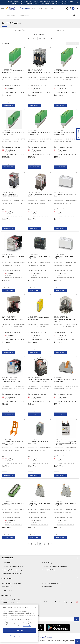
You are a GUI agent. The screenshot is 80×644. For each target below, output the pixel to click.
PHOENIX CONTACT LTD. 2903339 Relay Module (65, 380)
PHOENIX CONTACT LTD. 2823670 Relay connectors (65, 72)
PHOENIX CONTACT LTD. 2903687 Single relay (39, 442)
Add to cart (8, 105)
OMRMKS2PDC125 (34, 378)
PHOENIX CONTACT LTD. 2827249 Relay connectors (13, 133)
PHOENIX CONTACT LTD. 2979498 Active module (13, 504)
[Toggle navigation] (3, 8)
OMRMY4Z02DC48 (61, 316)
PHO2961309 (59, 193)
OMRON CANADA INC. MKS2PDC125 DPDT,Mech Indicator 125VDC (40, 380)
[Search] (40, 15)
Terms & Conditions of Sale (12, 566)
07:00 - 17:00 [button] (36, 8)
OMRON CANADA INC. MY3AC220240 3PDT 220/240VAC (40, 72)
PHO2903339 (59, 378)
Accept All (19, 630)
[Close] (36, 608)
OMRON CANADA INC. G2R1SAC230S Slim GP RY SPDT (13, 319)
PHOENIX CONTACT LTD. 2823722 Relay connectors (13, 72)
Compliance (6, 563)
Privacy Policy (47, 563)
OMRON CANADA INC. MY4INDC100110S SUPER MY (11, 380)
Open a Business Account (12, 583)
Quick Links (40, 578)
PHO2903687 (33, 440)
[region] (19, 623)
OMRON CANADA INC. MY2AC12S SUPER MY (13, 257)
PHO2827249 (7, 131)
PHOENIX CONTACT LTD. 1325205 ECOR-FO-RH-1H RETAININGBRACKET (13, 443)
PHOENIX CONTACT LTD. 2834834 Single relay (65, 257)
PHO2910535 (33, 501)
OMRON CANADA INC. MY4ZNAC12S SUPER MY (40, 195)
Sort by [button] (59, 30)
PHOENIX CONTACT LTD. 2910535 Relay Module (39, 504)
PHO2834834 (59, 254)
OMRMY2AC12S (7, 254)
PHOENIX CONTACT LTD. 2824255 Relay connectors (39, 133)
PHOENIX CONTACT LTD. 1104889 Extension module (39, 319)
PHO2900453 (59, 501)
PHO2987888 (33, 254)
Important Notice (48, 570)
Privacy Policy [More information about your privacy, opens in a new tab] (27, 626)
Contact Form (7, 590)
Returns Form (47, 587)
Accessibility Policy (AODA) (12, 573)
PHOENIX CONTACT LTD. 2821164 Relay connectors (65, 133)
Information (40, 558)
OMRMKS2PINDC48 (9, 193)
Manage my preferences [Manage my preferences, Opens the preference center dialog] (19, 636)
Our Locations (7, 587)
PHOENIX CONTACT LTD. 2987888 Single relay (39, 257)
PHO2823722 (7, 69)
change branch (49, 8)
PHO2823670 (59, 69)
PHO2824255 (33, 131)
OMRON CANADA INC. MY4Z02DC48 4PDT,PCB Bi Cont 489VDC (65, 320)
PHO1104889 (33, 316)
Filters (20, 30)
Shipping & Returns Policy (12, 570)
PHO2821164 (58, 131)
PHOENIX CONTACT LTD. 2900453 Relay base (65, 504)
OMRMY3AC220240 (35, 69)
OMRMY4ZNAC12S (34, 193)
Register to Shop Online (51, 583)
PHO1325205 (7, 440)
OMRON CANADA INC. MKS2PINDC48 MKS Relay (11, 195)
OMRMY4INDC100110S (10, 378)
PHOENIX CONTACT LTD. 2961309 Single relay (65, 195)
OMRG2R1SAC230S (9, 316)
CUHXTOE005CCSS (61, 440)
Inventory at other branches (14, 92)
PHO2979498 (7, 501)
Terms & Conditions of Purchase (54, 566)
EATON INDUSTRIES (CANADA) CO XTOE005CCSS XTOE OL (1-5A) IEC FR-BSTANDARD (65, 443)
